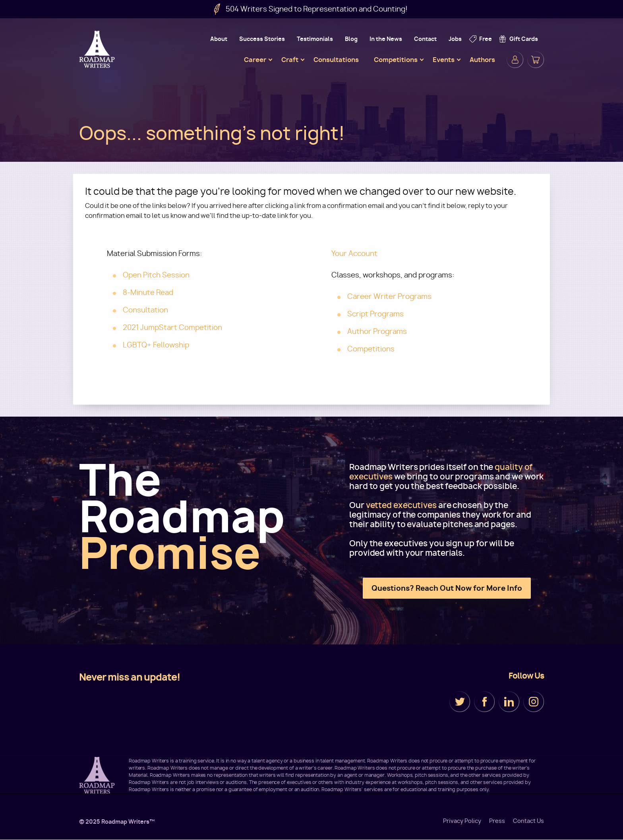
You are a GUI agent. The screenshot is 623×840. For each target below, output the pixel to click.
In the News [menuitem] (386, 39)
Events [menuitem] (444, 60)
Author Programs (377, 331)
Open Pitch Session (156, 275)
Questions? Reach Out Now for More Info (447, 588)
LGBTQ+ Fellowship (156, 345)
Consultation (145, 310)
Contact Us (528, 821)
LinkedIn (509, 702)
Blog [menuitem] (351, 39)
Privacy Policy (462, 821)
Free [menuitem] (486, 39)
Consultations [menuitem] (336, 60)
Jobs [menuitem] (455, 39)
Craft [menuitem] (290, 60)
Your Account (354, 253)
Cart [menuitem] (536, 60)
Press (497, 821)
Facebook (484, 702)
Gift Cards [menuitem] (524, 39)
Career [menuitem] (255, 60)
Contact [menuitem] (425, 39)
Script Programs (375, 314)
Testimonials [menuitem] (315, 39)
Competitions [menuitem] (396, 60)
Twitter (460, 702)
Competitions (371, 349)
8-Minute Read (148, 292)
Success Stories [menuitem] (262, 39)
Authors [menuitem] (482, 60)
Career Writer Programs (389, 296)
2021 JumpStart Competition (172, 327)
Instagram (534, 702)
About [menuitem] (219, 39)
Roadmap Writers (98, 49)
